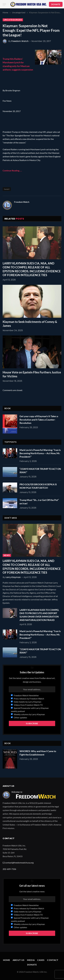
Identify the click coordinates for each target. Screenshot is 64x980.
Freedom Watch (20, 41)
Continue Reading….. (12, 170)
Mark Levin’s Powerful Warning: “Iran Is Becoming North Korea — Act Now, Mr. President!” (40, 453)
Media (31, 960)
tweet (7, 189)
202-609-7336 (9, 869)
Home (7, 960)
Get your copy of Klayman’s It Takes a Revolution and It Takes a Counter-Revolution (39, 420)
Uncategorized (13, 20)
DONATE (56, 4)
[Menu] (4, 4)
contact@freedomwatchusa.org (19, 863)
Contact (53, 960)
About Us (19, 960)
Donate (32, 965)
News (7, 555)
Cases (41, 960)
